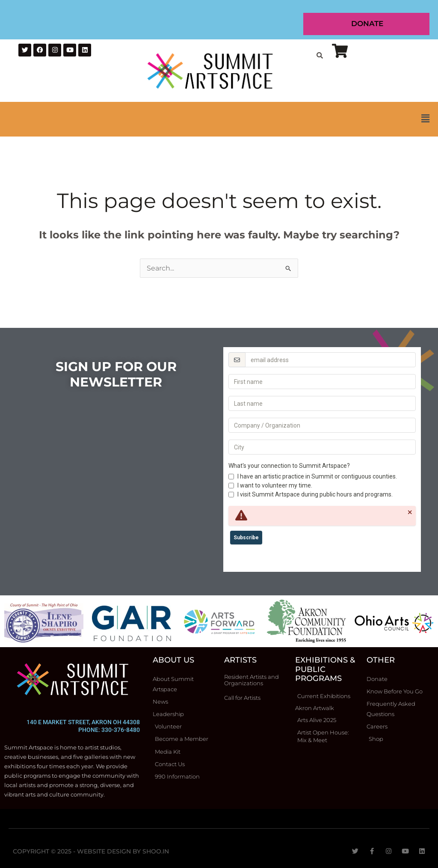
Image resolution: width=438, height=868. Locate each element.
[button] (219, 119)
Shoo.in (156, 851)
